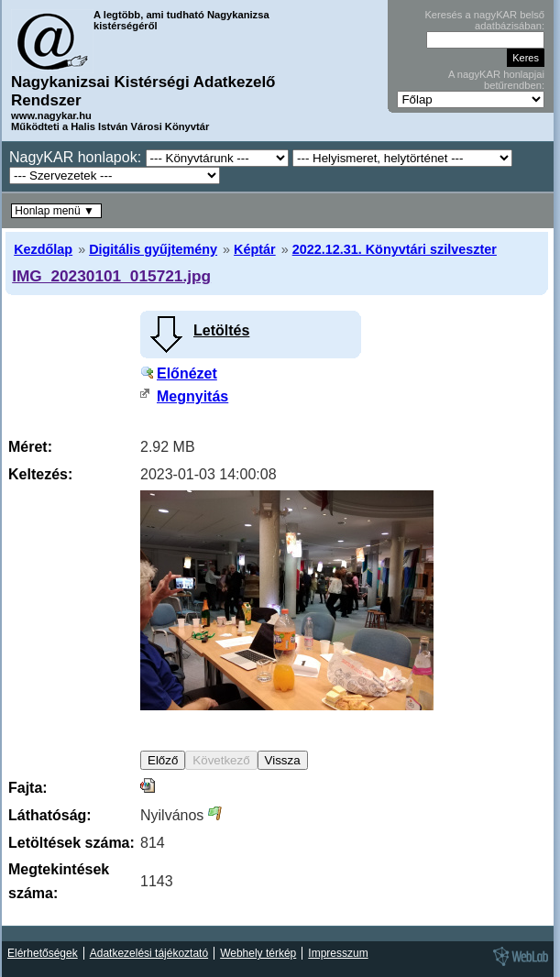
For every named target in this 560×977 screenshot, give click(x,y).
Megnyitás (192, 396)
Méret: (30, 447)
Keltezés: (40, 474)
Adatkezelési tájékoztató (149, 953)
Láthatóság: (50, 815)
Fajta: (28, 788)
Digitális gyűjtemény (153, 249)
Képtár (255, 249)
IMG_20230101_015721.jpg (111, 276)
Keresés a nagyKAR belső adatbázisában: (484, 20)
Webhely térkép (258, 953)
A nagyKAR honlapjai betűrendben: (496, 80)
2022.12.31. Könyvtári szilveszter (395, 249)
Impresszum (338, 953)
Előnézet (187, 373)
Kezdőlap (43, 249)
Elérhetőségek (43, 953)
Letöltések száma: (71, 843)
